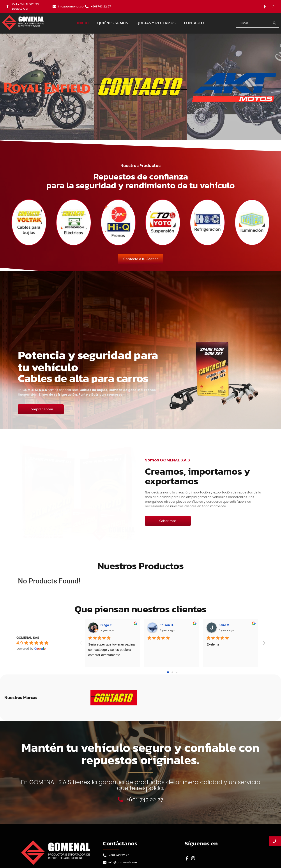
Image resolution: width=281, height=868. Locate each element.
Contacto (194, 23)
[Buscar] (253, 23)
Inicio (83, 23)
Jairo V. (224, 625)
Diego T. (106, 625)
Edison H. (167, 625)
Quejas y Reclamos (156, 23)
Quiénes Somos (113, 23)
